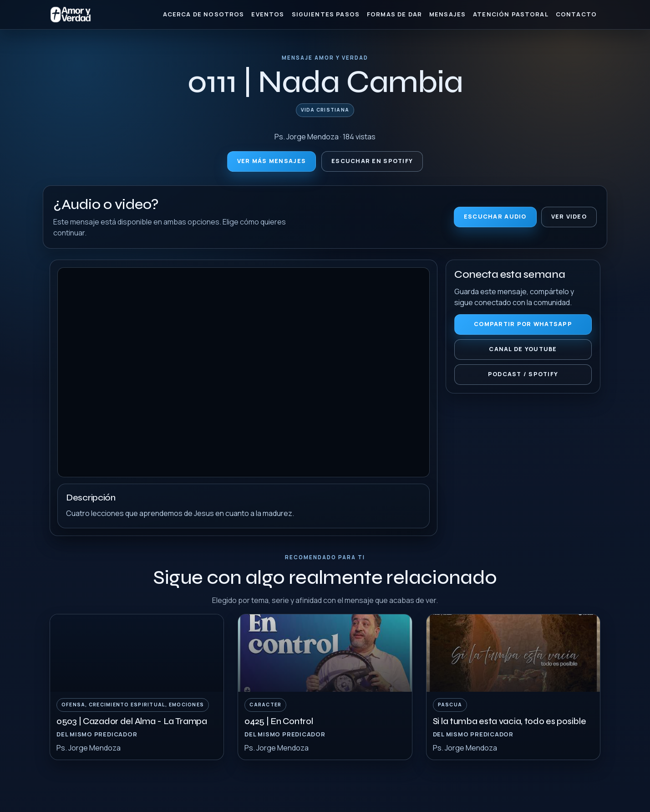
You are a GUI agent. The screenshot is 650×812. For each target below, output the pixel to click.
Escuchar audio (495, 217)
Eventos (268, 14)
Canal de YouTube (523, 349)
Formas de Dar (394, 14)
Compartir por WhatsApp (523, 324)
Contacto (576, 14)
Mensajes (447, 14)
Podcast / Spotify (523, 374)
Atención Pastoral (511, 14)
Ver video (569, 217)
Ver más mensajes (272, 161)
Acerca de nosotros (204, 14)
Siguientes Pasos (326, 14)
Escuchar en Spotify (372, 161)
